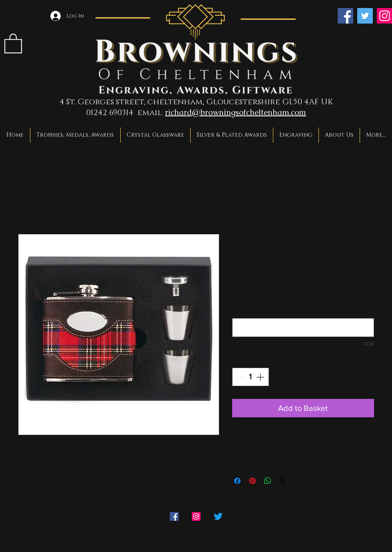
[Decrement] (240, 377)
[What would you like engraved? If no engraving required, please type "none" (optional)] (303, 328)
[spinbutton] (251, 377)
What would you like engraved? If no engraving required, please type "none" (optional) (300, 300)
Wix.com (121, 547)
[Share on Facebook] (237, 481)
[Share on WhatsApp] (268, 481)
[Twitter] (365, 16)
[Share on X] (283, 481)
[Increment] (261, 377)
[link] (13, 43)
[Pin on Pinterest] (253, 481)
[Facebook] (345, 16)
